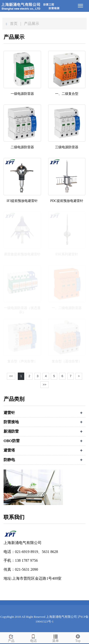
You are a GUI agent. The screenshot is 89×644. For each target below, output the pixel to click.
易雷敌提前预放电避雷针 (22, 254)
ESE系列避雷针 (67, 254)
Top (78, 637)
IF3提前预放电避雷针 (22, 201)
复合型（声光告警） (22, 361)
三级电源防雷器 (67, 147)
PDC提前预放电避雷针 (67, 201)
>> (44, 385)
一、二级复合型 (67, 94)
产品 (11, 637)
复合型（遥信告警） (67, 361)
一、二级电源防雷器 (67, 308)
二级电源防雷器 (22, 147)
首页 (14, 24)
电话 (33, 637)
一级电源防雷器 (22, 94)
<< (11, 376)
